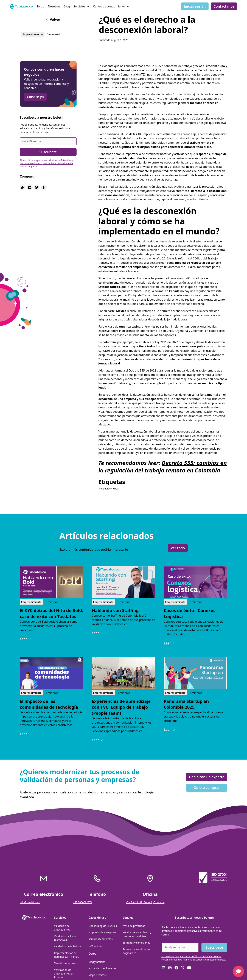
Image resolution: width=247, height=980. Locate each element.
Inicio (41, 6)
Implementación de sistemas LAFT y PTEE (66, 955)
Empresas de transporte (102, 932)
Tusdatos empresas (65, 963)
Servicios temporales (100, 939)
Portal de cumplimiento (102, 968)
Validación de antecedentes (62, 928)
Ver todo (178, 548)
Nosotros (54, 6)
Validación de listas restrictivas (65, 938)
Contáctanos (224, 6)
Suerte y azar (96, 946)
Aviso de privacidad (134, 926)
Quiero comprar (207, 787)
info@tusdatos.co (30, 902)
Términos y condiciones (136, 943)
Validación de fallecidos (68, 946)
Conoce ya (35, 97)
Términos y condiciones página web (136, 951)
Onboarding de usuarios (103, 926)
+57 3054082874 (83, 902)
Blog (67, 6)
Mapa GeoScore (98, 975)
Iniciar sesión (195, 6)
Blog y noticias (97, 962)
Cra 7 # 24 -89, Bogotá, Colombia (145, 902)
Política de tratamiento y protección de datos (137, 934)
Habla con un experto (207, 777)
